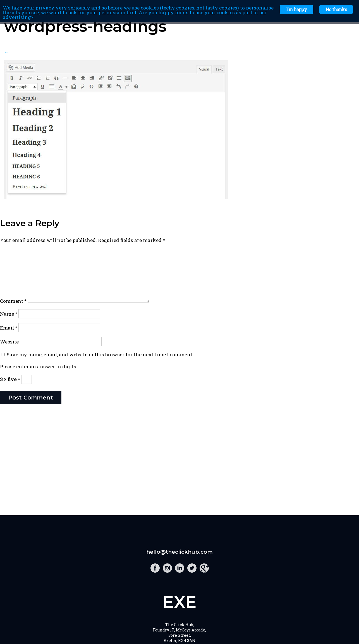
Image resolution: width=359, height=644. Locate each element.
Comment (13, 301)
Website (9, 342)
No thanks (336, 9)
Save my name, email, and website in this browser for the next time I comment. (100, 354)
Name (9, 314)
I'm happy (296, 9)
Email (9, 328)
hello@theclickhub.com (180, 552)
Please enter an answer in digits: (39, 366)
